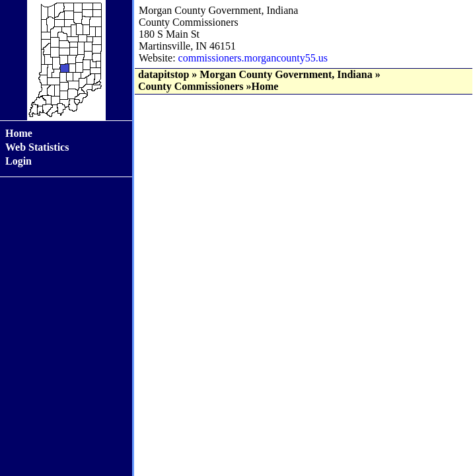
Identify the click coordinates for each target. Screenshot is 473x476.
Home (19, 133)
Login (18, 161)
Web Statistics (37, 147)
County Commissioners (191, 86)
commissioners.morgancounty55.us (253, 58)
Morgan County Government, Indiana (286, 74)
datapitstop (164, 74)
